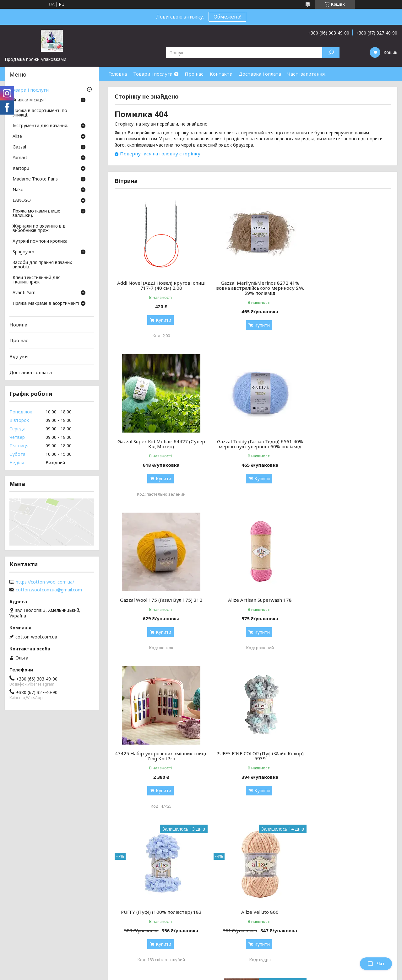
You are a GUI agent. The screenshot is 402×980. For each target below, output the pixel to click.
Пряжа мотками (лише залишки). (36, 213)
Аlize (17, 137)
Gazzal (19, 147)
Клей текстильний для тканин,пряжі (37, 280)
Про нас (194, 74)
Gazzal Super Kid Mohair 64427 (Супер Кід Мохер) (347, 285)
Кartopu (21, 169)
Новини (18, 325)
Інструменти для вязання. (40, 126)
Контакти (221, 74)
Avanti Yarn (24, 293)
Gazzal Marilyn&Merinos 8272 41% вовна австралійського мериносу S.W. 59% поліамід (253, 288)
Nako (18, 190)
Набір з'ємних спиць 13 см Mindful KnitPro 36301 (347, 756)
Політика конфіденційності (246, 852)
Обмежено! (227, 17)
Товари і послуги (153, 74)
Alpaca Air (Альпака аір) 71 (253, 753)
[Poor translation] (23, 889)
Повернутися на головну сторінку (160, 153)
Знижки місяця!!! (30, 100)
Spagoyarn (23, 252)
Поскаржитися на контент (195, 852)
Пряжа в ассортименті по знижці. (40, 113)
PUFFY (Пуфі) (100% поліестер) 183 (347, 595)
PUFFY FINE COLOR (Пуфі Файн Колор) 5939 (253, 597)
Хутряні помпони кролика (40, 241)
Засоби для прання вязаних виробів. (42, 265)
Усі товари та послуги (362, 824)
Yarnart (20, 158)
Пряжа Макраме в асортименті (46, 304)
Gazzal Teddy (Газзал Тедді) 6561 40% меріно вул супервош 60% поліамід (159, 444)
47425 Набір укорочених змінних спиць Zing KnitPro (159, 597)
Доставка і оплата (260, 74)
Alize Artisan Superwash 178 (347, 441)
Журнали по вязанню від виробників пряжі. (39, 229)
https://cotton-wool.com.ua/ (45, 582)
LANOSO (22, 201)
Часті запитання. (307, 74)
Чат (376, 964)
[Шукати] (331, 53)
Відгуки (19, 356)
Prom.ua (231, 846)
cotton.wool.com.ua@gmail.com (49, 590)
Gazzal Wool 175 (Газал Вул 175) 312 (253, 441)
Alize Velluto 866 (159, 753)
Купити (161, 320)
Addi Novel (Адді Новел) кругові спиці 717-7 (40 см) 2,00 (159, 285)
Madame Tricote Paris (35, 179)
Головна (118, 74)
